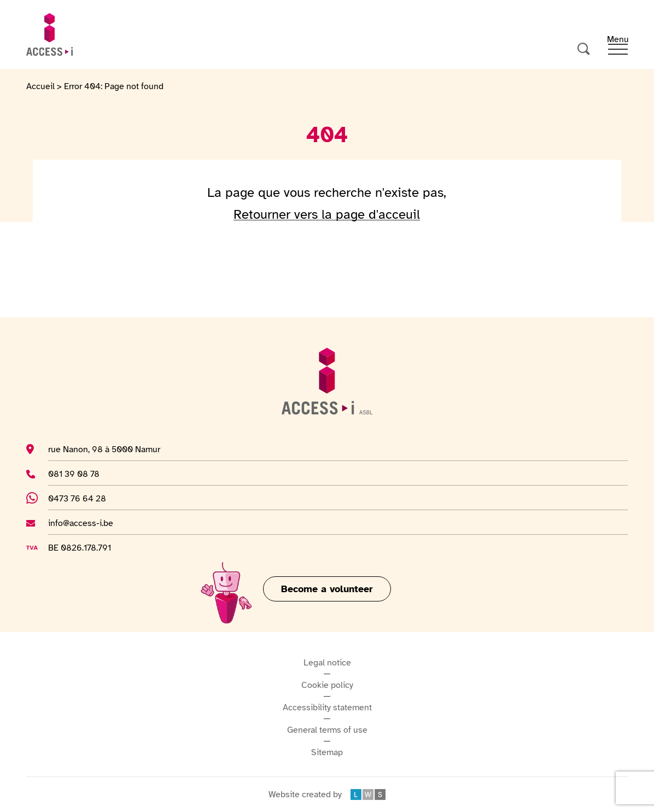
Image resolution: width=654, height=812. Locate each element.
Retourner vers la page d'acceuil (327, 214)
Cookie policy (327, 685)
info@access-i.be (81, 523)
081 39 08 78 (76, 474)
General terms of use (327, 730)
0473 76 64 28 (83, 498)
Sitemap (327, 752)
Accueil (40, 86)
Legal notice (327, 663)
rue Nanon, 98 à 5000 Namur (104, 449)
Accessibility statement (327, 708)
